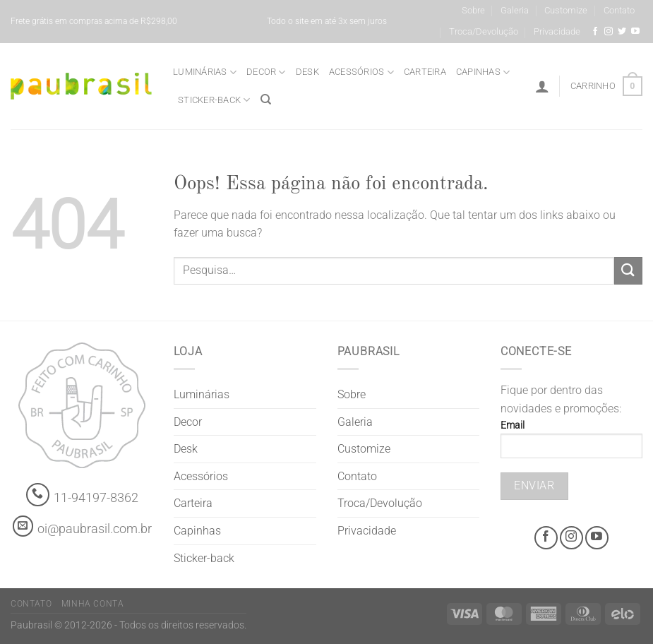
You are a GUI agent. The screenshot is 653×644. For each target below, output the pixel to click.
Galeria (515, 10)
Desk (307, 72)
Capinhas (483, 72)
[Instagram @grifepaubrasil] (609, 32)
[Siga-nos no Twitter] (622, 32)
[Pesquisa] (266, 100)
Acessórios (361, 72)
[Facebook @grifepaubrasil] (595, 32)
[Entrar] (542, 86)
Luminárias (205, 72)
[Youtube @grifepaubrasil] (635, 32)
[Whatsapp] (38, 495)
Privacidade (557, 31)
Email (571, 444)
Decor (266, 72)
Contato (619, 10)
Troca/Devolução (484, 31)
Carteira (425, 72)
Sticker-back (214, 100)
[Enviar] (628, 271)
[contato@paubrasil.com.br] (23, 526)
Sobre (473, 10)
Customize (566, 10)
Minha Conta (93, 604)
